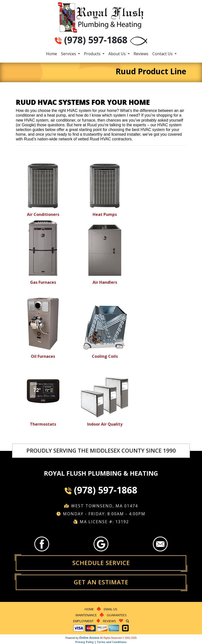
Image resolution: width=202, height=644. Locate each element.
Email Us (111, 609)
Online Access (89, 638)
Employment (83, 621)
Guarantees (117, 615)
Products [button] (93, 54)
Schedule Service (101, 563)
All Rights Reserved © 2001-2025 (118, 638)
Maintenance (86, 615)
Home (51, 54)
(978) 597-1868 (96, 40)
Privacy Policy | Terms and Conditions (101, 642)
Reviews (141, 54)
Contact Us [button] (163, 54)
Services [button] (69, 54)
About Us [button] (118, 54)
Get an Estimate (101, 582)
